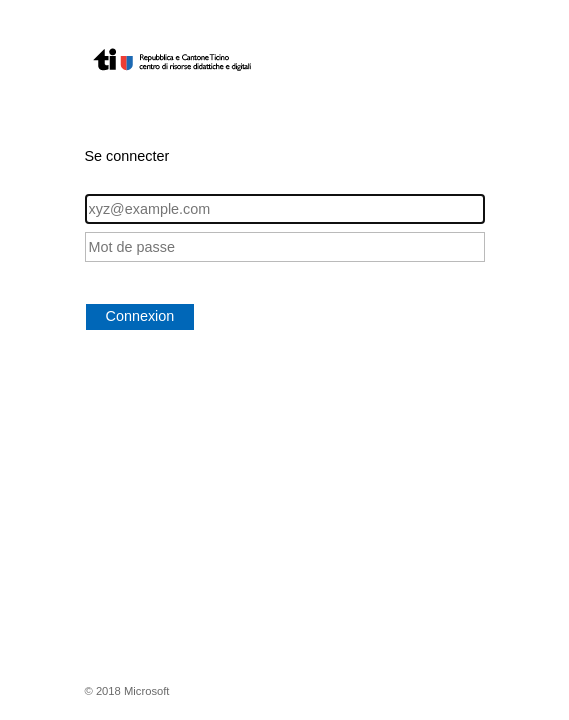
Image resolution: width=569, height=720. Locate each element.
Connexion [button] (140, 316)
